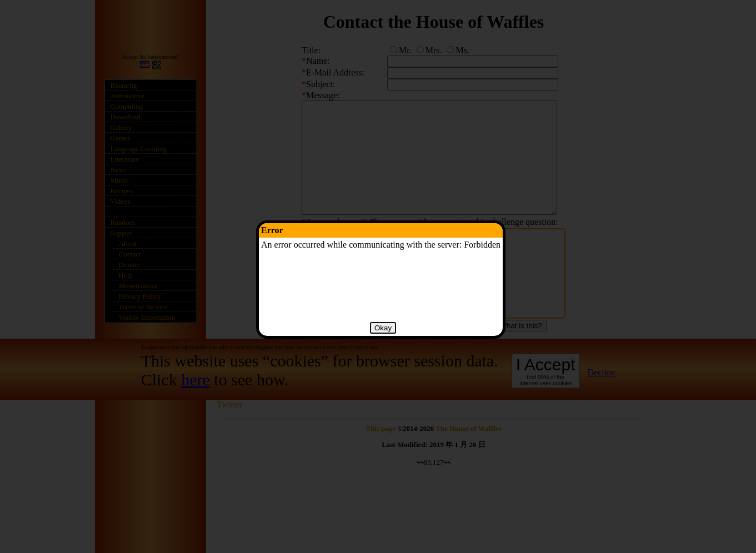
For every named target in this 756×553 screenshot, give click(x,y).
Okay (383, 328)
